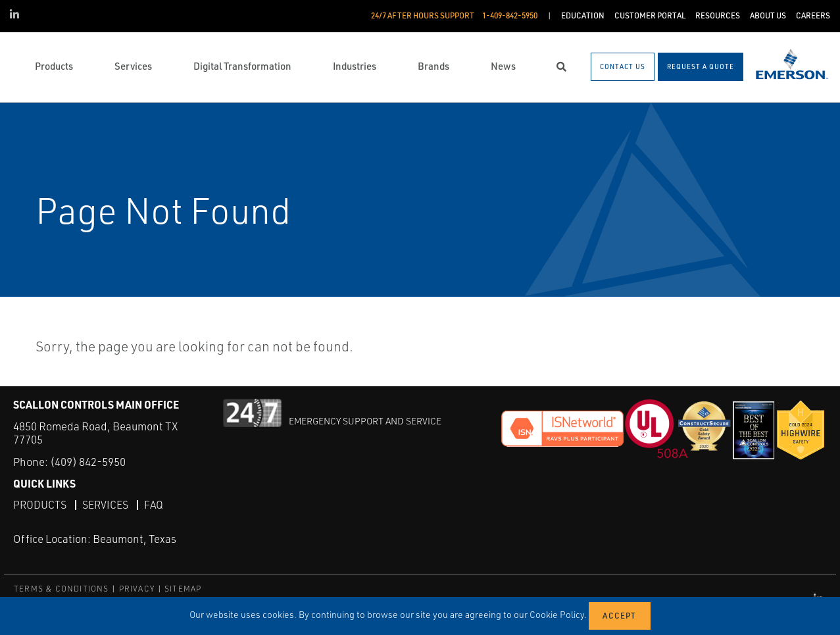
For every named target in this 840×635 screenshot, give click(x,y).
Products (40, 505)
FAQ (154, 505)
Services (105, 505)
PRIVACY (137, 589)
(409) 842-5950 (88, 462)
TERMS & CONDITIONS (62, 589)
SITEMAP (183, 589)
